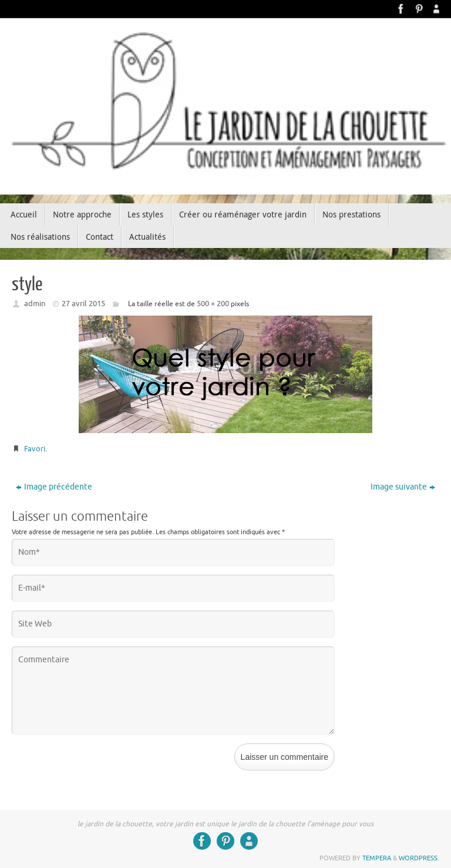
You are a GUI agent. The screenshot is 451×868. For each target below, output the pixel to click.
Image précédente (54, 487)
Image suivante (403, 487)
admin (35, 304)
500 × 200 (213, 304)
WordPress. (419, 858)
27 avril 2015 (83, 304)
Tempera (377, 858)
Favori (35, 449)
